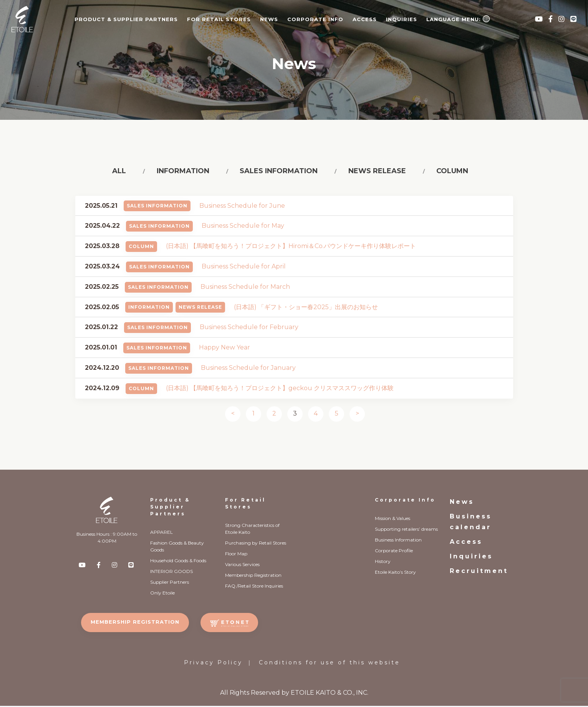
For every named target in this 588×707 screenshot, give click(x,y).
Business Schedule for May (243, 227)
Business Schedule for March (245, 288)
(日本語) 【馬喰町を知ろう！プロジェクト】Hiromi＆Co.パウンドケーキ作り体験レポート (291, 248)
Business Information (398, 541)
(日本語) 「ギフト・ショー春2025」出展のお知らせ (306, 308)
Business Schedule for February (249, 329)
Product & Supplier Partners (170, 508)
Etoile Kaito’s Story (395, 573)
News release (375, 172)
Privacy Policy (213, 664)
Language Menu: (458, 19)
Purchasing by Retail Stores (256, 544)
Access (365, 19)
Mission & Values (393, 519)
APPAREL (161, 533)
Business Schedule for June (242, 207)
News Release (200, 309)
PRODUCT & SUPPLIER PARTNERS (126, 19)
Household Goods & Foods (178, 562)
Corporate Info (405, 501)
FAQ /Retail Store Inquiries (254, 587)
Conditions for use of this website (330, 664)
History (383, 562)
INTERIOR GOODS (171, 572)
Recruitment (479, 572)
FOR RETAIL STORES (219, 19)
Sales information (278, 172)
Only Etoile (162, 594)
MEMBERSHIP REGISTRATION (135, 623)
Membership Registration (253, 576)
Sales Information (157, 207)
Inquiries (402, 19)
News (269, 19)
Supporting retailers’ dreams (406, 530)
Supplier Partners (170, 583)
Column (449, 172)
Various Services (242, 565)
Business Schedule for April (244, 267)
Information (183, 172)
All (121, 172)
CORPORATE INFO (315, 19)
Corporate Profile (394, 552)
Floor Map (236, 555)
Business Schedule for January (248, 369)
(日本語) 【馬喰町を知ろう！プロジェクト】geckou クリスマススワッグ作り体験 (280, 389)
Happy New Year (224, 349)
